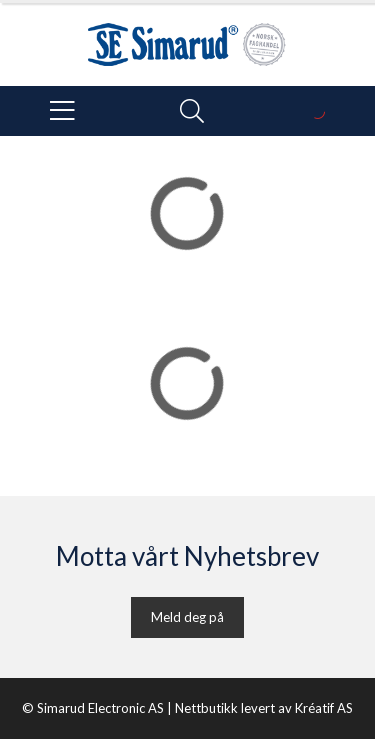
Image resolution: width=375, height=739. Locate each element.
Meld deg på (187, 617)
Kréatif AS (324, 708)
